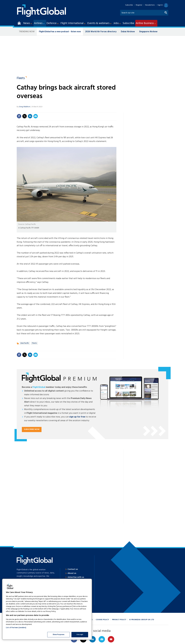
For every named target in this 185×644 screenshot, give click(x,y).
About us (72, 573)
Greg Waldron (25, 107)
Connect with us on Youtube (111, 639)
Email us (102, 639)
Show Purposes (59, 635)
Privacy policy (119, 620)
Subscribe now (32, 429)
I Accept (80, 635)
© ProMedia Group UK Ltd (142, 620)
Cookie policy (102, 620)
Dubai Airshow (128, 32)
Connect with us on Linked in (92, 639)
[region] (47, 609)
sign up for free (77, 417)
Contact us (73, 569)
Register (139, 5)
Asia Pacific (25, 343)
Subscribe (129, 5)
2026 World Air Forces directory (101, 32)
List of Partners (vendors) (16, 628)
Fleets (21, 78)
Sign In (160, 5)
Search (166, 12)
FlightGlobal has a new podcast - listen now (60, 32)
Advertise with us (76, 577)
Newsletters (150, 5)
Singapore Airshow (148, 32)
